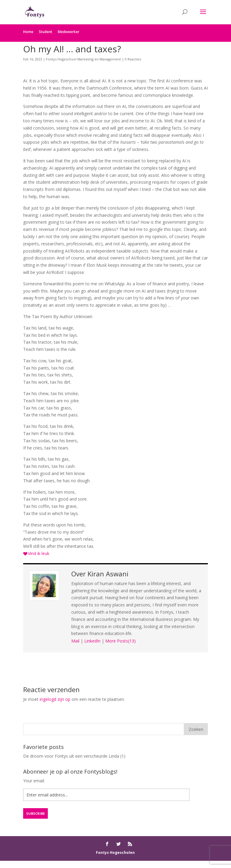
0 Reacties (133, 59)
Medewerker (69, 32)
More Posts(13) (120, 641)
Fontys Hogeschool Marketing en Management (83, 59)
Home (28, 32)
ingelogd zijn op (55, 699)
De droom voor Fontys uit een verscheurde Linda (71, 756)
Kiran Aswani (108, 574)
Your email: (34, 781)
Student (46, 32)
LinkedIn (92, 641)
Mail (75, 641)
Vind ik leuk (39, 553)
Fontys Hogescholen (115, 853)
